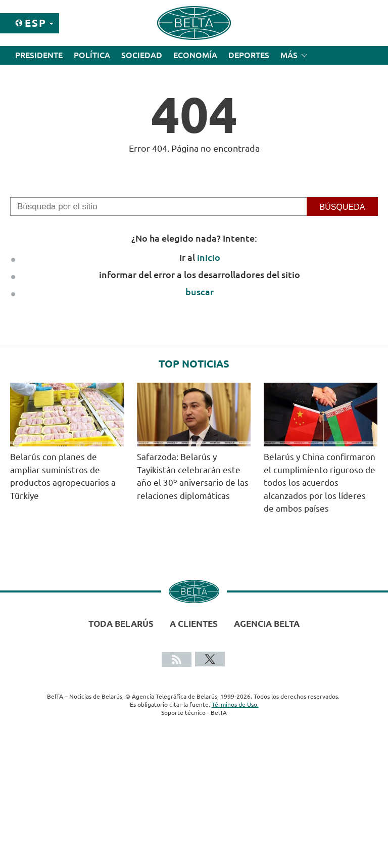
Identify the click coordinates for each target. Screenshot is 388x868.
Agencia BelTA (267, 624)
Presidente (39, 55)
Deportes (249, 55)
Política (92, 55)
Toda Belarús (121, 624)
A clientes (194, 624)
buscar (200, 292)
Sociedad (142, 55)
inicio (209, 257)
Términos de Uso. (235, 704)
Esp (36, 23)
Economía (195, 55)
